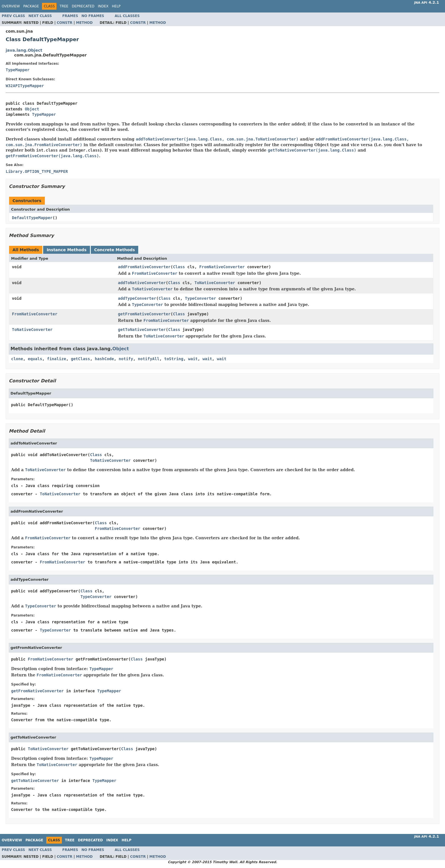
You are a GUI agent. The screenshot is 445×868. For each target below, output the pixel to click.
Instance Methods (66, 250)
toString (174, 359)
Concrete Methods (115, 250)
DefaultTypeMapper (32, 218)
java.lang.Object (24, 50)
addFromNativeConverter (144, 267)
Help (116, 6)
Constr (65, 23)
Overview (11, 6)
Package (31, 6)
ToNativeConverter (215, 283)
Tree (64, 6)
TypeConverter (201, 298)
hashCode (104, 359)
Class (179, 267)
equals (35, 359)
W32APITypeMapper (25, 86)
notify (126, 359)
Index (103, 6)
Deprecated (83, 6)
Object (32, 109)
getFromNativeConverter (144, 314)
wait (193, 359)
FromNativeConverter (222, 267)
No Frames (93, 16)
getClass (80, 359)
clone (17, 359)
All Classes (127, 16)
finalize (56, 359)
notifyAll (149, 359)
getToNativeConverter (142, 330)
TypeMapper (18, 70)
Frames (70, 16)
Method (84, 23)
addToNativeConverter (142, 283)
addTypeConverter (137, 298)
